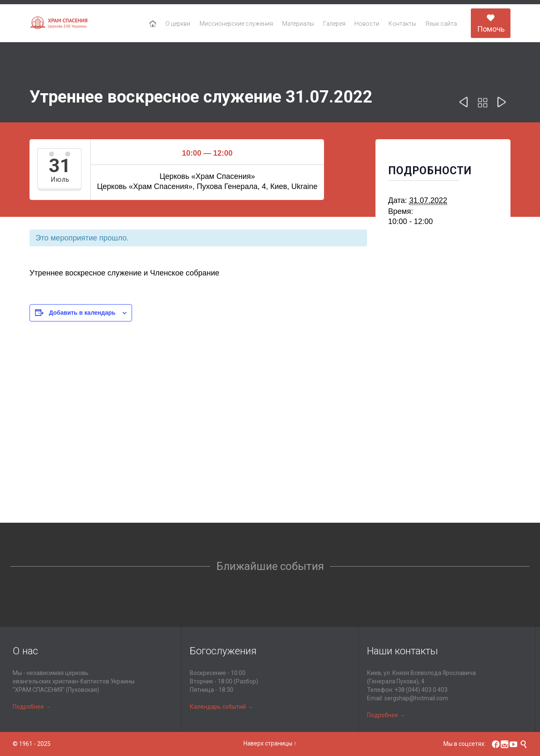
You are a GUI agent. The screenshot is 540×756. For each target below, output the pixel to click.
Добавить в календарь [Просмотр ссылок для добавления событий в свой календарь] (82, 313)
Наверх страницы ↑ (270, 743)
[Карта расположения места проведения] (270, 449)
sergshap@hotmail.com (416, 698)
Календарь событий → (221, 707)
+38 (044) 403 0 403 (421, 690)
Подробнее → (32, 707)
